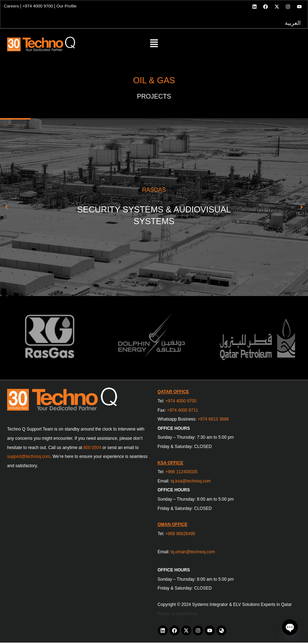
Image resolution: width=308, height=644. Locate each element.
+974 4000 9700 (39, 7)
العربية (292, 24)
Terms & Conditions (178, 615)
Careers (12, 7)
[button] (154, 46)
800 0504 (92, 449)
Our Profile (68, 7)
